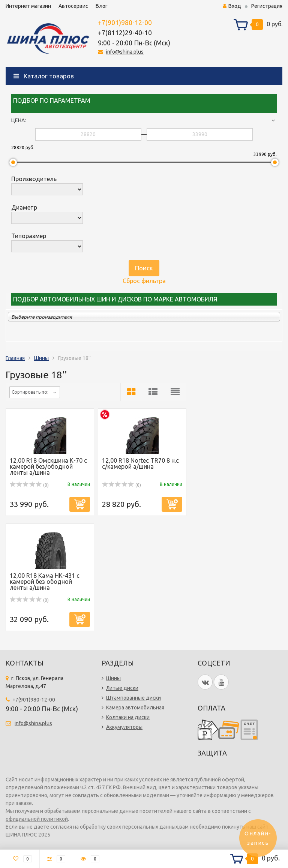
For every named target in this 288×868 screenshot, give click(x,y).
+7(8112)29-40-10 (125, 33)
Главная (15, 358)
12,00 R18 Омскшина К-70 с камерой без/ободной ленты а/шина (48, 466)
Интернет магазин (28, 6)
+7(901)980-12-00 (125, 22)
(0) (29, 485)
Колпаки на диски (128, 717)
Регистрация (267, 6)
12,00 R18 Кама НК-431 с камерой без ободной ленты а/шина (45, 582)
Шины (41, 358)
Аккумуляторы (124, 727)
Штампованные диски (133, 698)
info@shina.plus (125, 52)
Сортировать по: (30, 392)
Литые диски (122, 688)
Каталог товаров (44, 76)
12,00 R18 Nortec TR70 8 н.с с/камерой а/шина (140, 463)
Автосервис (73, 6)
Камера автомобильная (135, 708)
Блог (102, 6)
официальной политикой (37, 819)
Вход (232, 6)
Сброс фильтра (144, 281)
